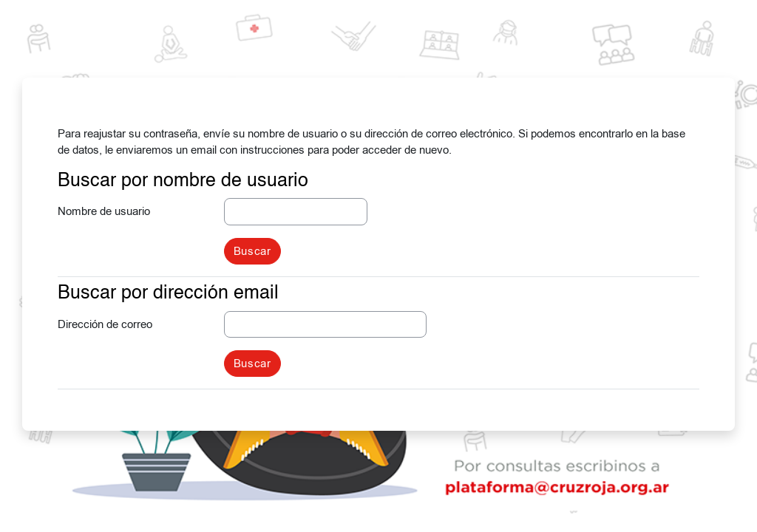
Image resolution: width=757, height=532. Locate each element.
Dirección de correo (105, 324)
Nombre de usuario (104, 211)
